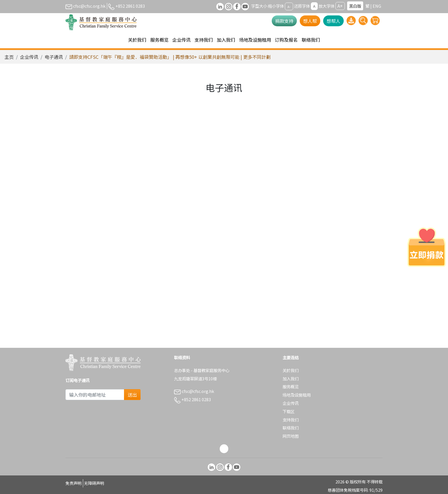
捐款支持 (284, 21)
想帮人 (333, 21)
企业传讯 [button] (181, 40)
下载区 (289, 411)
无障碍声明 (94, 483)
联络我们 (311, 40)
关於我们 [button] (137, 40)
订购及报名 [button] (286, 40)
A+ (340, 6)
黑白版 (355, 6)
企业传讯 (29, 57)
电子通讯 (54, 57)
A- (289, 6)
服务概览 (291, 386)
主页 (9, 57)
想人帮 (310, 21)
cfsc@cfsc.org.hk (85, 6)
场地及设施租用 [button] (255, 40)
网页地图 (291, 436)
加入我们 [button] (226, 40)
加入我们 (291, 378)
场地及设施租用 (297, 395)
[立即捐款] (427, 247)
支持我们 (291, 420)
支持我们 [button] (204, 40)
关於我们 (291, 370)
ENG (377, 6)
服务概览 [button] (159, 40)
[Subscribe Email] (95, 395)
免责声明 (73, 483)
